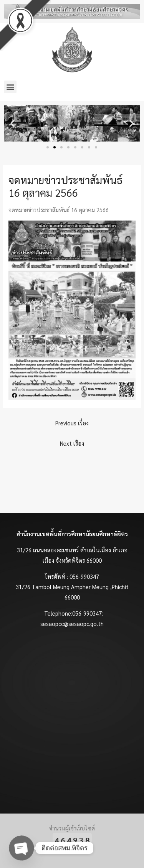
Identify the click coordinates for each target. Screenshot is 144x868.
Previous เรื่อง (72, 423)
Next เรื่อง (72, 443)
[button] (10, 87)
